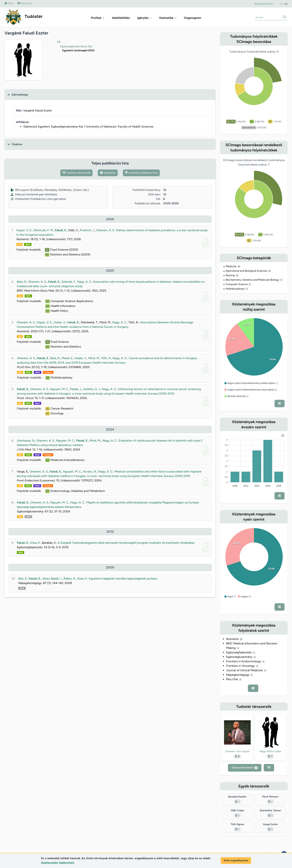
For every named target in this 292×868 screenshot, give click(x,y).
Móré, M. (94, 358)
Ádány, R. (70, 579)
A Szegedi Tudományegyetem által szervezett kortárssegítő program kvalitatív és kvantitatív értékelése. (126, 543)
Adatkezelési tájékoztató (58, 863)
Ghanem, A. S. (105, 230)
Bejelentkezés (264, 4)
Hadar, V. (60, 322)
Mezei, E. (68, 358)
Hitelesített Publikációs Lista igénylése (38, 199)
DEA (28, 244)
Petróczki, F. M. (43, 230)
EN (281, 4)
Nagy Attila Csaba (270, 751)
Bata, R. (22, 282)
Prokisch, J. (87, 230)
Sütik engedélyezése (236, 860)
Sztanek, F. (69, 282)
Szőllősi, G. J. (92, 389)
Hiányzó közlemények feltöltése (34, 194)
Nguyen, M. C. (59, 389)
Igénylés (145, 18)
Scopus (48, 372)
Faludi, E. (61, 230)
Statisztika (168, 18)
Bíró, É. (23, 579)
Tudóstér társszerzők (77, 173)
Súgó (9, 3)
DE (59, 42)
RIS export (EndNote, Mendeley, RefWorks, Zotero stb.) (50, 190)
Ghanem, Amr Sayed (237, 751)
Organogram (193, 18)
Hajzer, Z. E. (24, 230)
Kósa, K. (35, 543)
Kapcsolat (25, 3)
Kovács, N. (90, 471)
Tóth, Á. (106, 358)
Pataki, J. (76, 389)
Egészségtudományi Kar (76, 46)
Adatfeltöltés (121, 18)
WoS (38, 372)
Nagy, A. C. (84, 282)
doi (19, 244)
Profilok (98, 18)
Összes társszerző (245, 768)
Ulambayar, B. (26, 441)
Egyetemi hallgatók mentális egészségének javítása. (123, 579)
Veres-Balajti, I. (52, 579)
